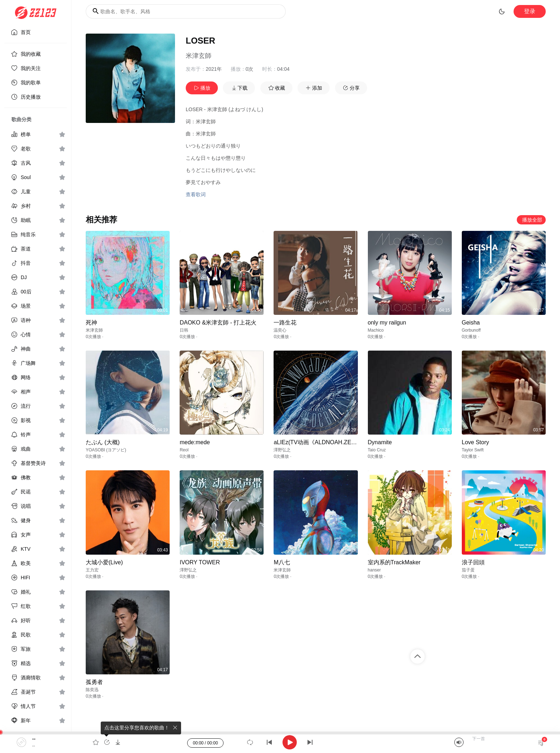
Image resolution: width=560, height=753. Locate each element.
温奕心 (280, 330)
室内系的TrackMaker (394, 562)
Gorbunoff (471, 330)
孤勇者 (94, 682)
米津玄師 (199, 56)
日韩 (184, 330)
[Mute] (459, 742)
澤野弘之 (282, 450)
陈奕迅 (92, 690)
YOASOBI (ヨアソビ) (106, 450)
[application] (280, 742)
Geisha (471, 323)
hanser (374, 570)
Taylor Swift (473, 450)
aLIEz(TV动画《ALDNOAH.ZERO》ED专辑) (330, 442)
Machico (376, 330)
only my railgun (387, 323)
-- (34, 739)
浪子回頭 (473, 562)
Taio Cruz (377, 450)
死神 (91, 323)
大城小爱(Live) (104, 562)
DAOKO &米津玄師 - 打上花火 (218, 323)
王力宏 (92, 570)
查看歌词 (196, 194)
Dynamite (380, 442)
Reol (184, 450)
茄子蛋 (468, 570)
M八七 (282, 562)
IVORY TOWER (200, 562)
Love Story (475, 442)
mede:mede (195, 442)
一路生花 (285, 323)
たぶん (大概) (103, 442)
